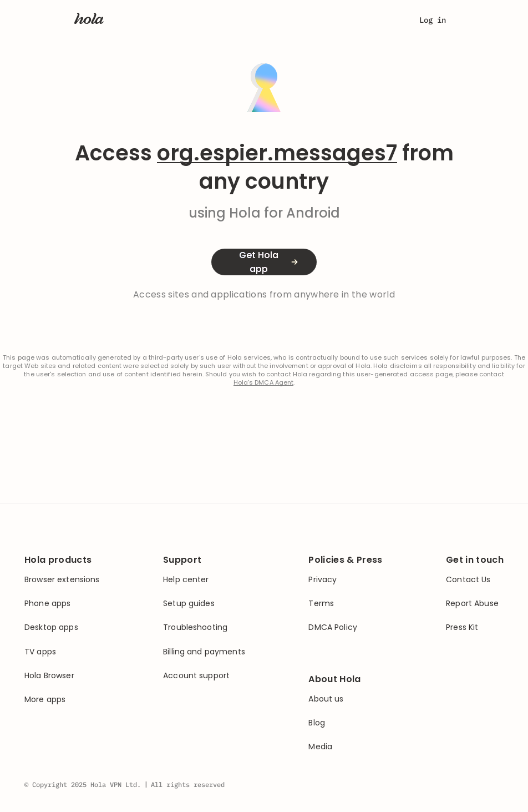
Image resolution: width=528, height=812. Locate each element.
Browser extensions (62, 580)
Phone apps (47, 604)
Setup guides (189, 604)
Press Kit (462, 627)
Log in (433, 20)
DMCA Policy (333, 627)
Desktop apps (51, 627)
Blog (317, 723)
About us (326, 699)
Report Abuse (472, 604)
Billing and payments (204, 652)
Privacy (323, 580)
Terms (321, 604)
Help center (186, 580)
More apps (45, 700)
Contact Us (468, 580)
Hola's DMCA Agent (264, 383)
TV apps (40, 652)
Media (320, 747)
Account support (196, 676)
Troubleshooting (195, 627)
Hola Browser (49, 676)
